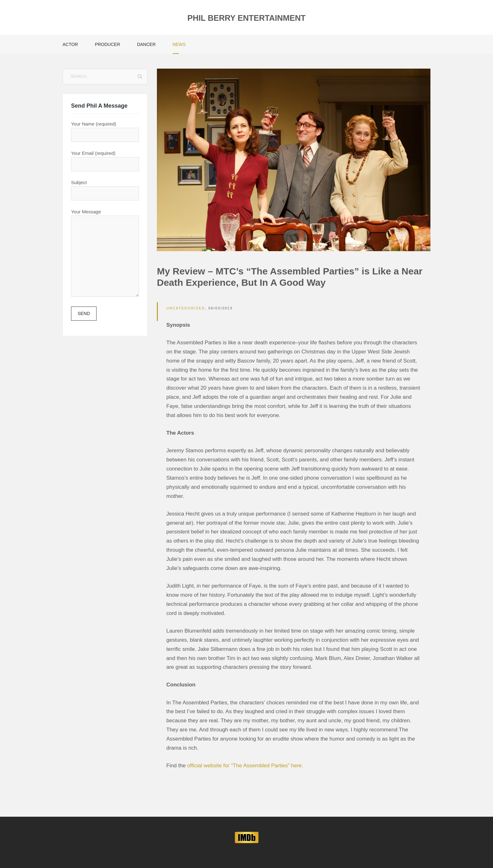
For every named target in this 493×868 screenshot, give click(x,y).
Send (84, 313)
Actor (70, 44)
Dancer (146, 44)
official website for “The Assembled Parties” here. (245, 766)
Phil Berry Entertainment (246, 18)
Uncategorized (186, 308)
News (179, 44)
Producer (108, 44)
